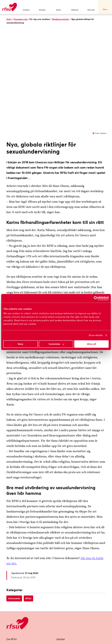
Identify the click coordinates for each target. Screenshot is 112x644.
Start (9, 19)
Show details (96, 335)
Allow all (91, 344)
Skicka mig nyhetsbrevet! (24, 603)
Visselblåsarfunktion (67, 549)
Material (75, 7)
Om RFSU (12, 534)
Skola (59, 7)
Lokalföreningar (15, 556)
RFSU (28, 494)
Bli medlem (12, 542)
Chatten (26, 7)
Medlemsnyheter (61, 19)
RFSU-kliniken (14, 549)
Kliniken (42, 7)
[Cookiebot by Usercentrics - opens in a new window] (96, 298)
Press (9, 563)
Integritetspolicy (65, 556)
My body (91, 7)
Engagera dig (21, 19)
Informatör (14, 494)
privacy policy (41, 320)
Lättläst (60, 534)
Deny (20, 344)
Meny (105, 7)
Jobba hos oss (64, 542)
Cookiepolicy (63, 563)
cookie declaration (65, 320)
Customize (56, 344)
